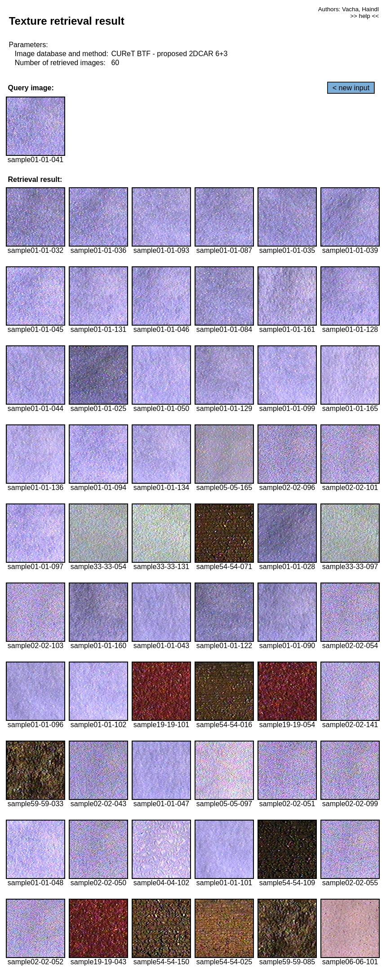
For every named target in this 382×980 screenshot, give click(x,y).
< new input (351, 88)
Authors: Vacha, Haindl (349, 9)
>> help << (364, 16)
